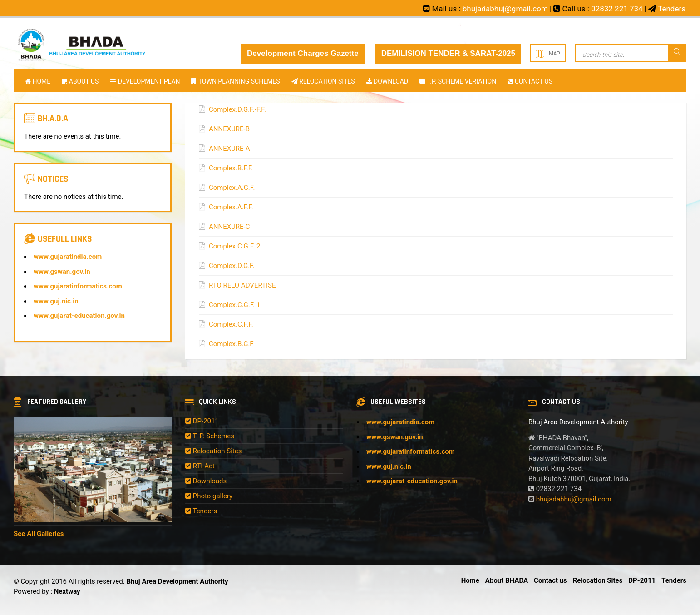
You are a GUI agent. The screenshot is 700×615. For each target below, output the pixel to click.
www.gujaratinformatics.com (78, 286)
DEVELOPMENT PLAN (145, 81)
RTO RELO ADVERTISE (242, 285)
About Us (80, 81)
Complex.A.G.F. (232, 188)
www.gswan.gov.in (62, 272)
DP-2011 (202, 421)
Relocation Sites (213, 451)
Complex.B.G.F (231, 344)
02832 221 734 (617, 9)
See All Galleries (39, 534)
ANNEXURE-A (229, 149)
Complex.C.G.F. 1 (234, 305)
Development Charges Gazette (303, 53)
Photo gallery (209, 496)
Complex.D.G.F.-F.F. (237, 109)
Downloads (206, 481)
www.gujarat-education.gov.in (79, 316)
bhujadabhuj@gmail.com (505, 9)
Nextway (66, 591)
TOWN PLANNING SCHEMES (235, 81)
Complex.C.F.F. (231, 324)
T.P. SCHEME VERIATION (458, 81)
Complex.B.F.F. (231, 168)
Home (38, 81)
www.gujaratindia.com (68, 257)
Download (387, 81)
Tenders (672, 9)
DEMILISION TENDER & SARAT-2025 (448, 53)
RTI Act (200, 466)
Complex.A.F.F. (231, 207)
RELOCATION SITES (323, 81)
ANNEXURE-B (229, 129)
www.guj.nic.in (56, 301)
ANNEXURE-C (229, 227)
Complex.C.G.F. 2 (234, 246)
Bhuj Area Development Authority (177, 581)
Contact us (530, 81)
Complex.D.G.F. (232, 266)
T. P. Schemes (210, 436)
